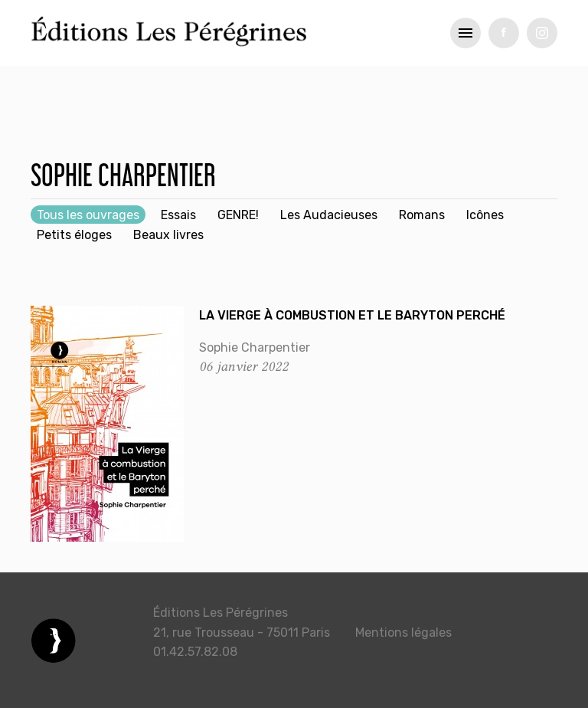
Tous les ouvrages (88, 215)
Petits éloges (74, 235)
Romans (422, 215)
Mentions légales (403, 633)
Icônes (485, 215)
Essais (178, 215)
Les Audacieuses (329, 215)
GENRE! (238, 215)
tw (542, 33)
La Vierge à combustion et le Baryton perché (352, 315)
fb (504, 33)
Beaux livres (168, 235)
